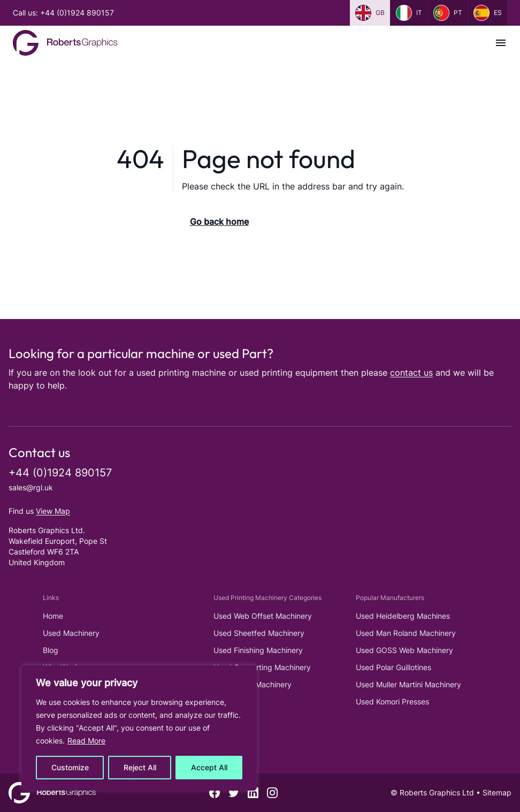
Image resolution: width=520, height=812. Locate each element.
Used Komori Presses (392, 701)
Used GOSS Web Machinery (404, 650)
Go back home (219, 222)
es (488, 13)
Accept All (209, 767)
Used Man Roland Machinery (406, 633)
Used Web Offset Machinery (263, 616)
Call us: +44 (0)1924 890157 (63, 13)
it (409, 13)
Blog (51, 650)
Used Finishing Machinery (258, 650)
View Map (53, 511)
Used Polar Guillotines (393, 667)
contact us (411, 373)
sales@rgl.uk (31, 487)
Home (53, 616)
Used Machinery (71, 633)
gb (370, 13)
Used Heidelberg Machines (403, 616)
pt (448, 13)
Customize (70, 767)
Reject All (140, 767)
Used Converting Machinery (262, 667)
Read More (86, 741)
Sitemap (497, 792)
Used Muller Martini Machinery (408, 684)
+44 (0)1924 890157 (60, 473)
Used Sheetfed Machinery (259, 633)
